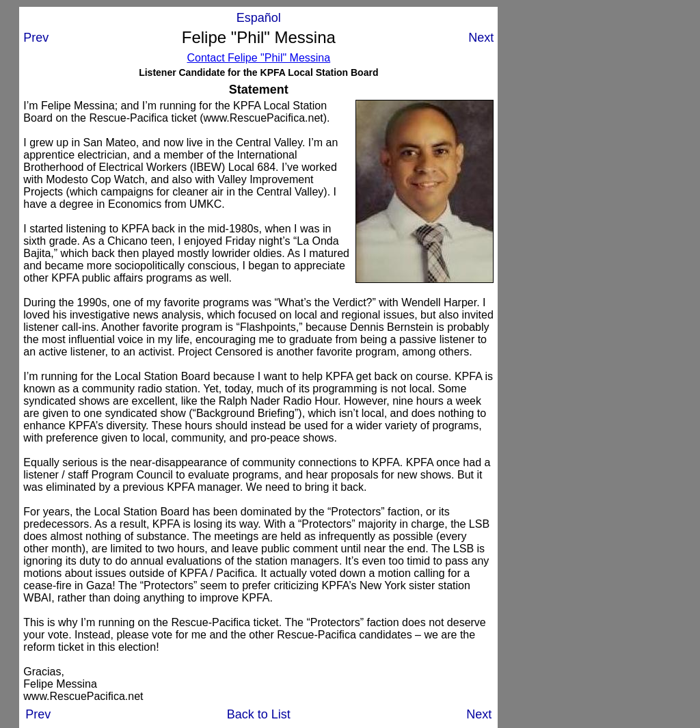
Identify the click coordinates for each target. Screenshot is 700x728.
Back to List (259, 714)
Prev (36, 38)
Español (259, 18)
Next (481, 38)
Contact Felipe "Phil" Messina (258, 58)
